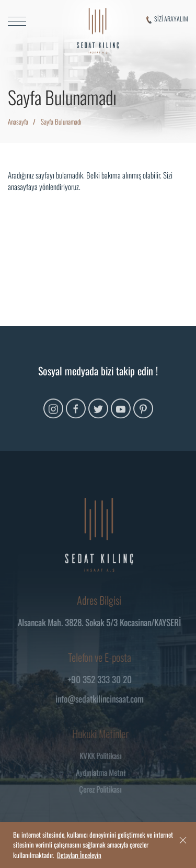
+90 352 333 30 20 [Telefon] (102, 679)
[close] (183, 840)
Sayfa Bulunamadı (61, 121)
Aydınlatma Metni (102, 772)
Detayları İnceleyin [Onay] (79, 855)
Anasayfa (18, 121)
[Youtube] (121, 415)
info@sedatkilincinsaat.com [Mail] (102, 699)
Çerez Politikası (102, 789)
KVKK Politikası (102, 755)
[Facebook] (76, 415)
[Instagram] (53, 415)
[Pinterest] (143, 415)
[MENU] (33, 21)
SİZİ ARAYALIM (167, 19)
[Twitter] (98, 415)
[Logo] (98, 31)
